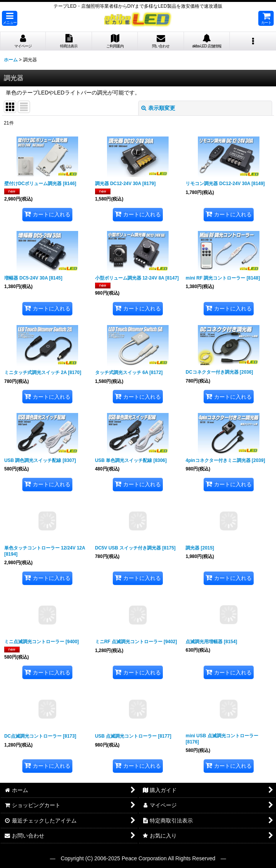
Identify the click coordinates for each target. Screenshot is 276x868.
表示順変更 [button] (158, 108)
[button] (10, 18)
